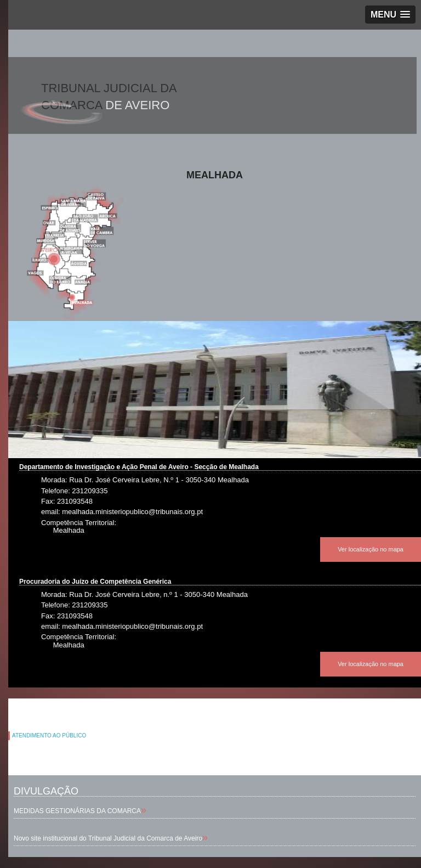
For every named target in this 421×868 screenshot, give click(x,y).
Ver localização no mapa (371, 549)
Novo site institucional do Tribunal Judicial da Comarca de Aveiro (108, 838)
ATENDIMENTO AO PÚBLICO (49, 735)
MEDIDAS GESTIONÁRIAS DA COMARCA (77, 811)
